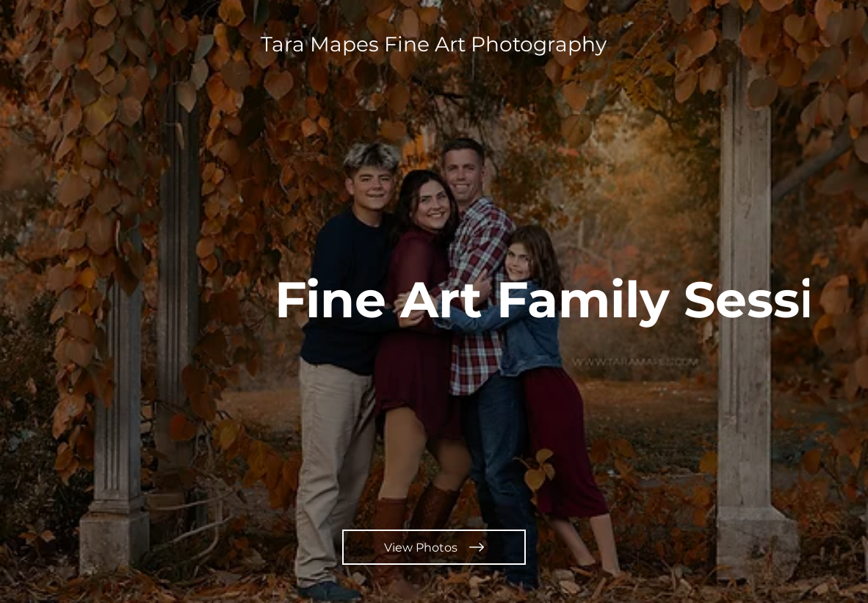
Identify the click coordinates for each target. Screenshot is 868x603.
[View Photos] (434, 547)
